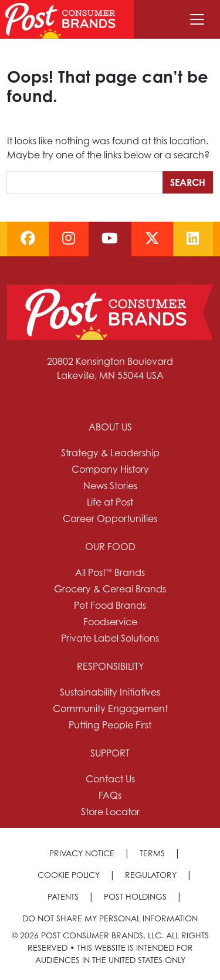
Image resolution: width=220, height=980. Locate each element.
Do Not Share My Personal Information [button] (110, 918)
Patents (63, 896)
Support (110, 753)
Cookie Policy (69, 875)
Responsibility (110, 666)
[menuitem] (110, 473)
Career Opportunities (110, 518)
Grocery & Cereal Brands (110, 589)
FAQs (110, 795)
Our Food (110, 547)
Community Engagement (110, 708)
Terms (152, 853)
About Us (110, 427)
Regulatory (151, 875)
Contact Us (110, 779)
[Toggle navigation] (197, 19)
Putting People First (110, 725)
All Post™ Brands (110, 572)
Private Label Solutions (110, 638)
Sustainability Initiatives (110, 692)
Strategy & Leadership (110, 453)
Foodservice (110, 622)
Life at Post (110, 502)
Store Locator (110, 812)
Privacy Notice (82, 853)
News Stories (110, 486)
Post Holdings (135, 896)
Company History (110, 469)
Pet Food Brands (110, 605)
